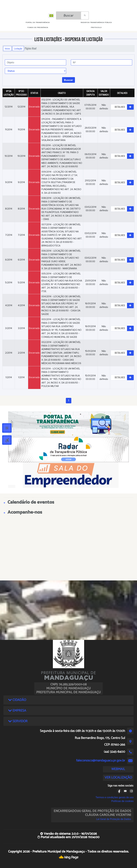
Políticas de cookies (122, 801)
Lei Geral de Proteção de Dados (114, 819)
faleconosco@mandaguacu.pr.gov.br (101, 761)
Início (7, 49)
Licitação (18, 49)
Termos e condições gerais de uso (115, 797)
